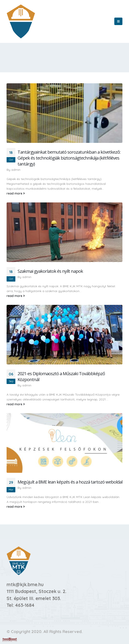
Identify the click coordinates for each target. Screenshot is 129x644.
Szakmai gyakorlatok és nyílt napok (50, 271)
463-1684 (25, 605)
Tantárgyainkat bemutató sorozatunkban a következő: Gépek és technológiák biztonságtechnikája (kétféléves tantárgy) (69, 158)
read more (16, 193)
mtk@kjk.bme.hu (25, 584)
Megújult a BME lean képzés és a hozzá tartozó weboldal (70, 482)
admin (16, 170)
